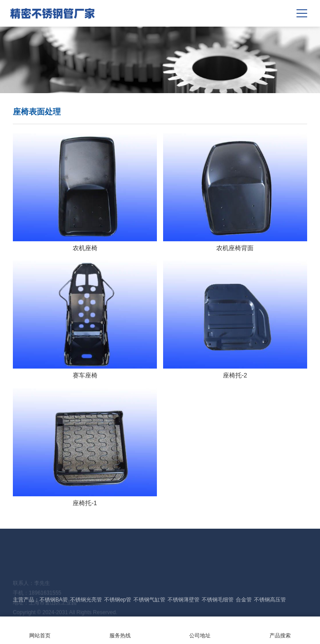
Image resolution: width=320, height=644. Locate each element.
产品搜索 (280, 630)
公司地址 (200, 630)
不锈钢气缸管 (149, 600)
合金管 (244, 600)
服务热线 (120, 630)
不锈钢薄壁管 (183, 600)
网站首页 (40, 630)
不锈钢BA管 (54, 600)
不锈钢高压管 (270, 600)
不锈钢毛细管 (218, 600)
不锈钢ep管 (118, 600)
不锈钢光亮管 (86, 600)
